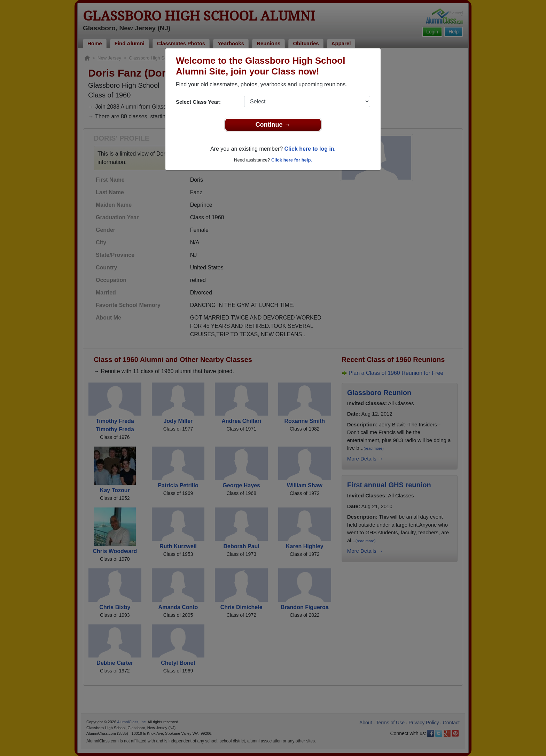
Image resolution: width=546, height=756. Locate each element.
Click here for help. (292, 160)
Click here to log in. (310, 149)
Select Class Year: (198, 102)
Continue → (273, 125)
